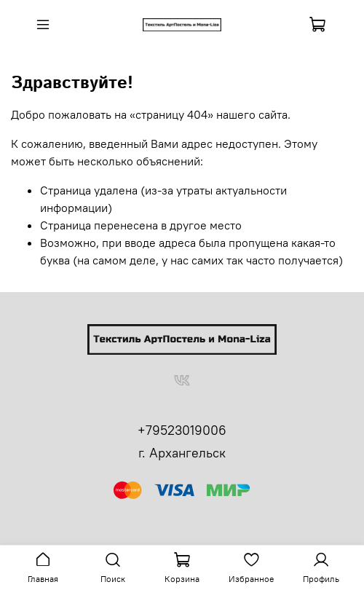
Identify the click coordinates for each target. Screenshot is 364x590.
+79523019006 (182, 430)
